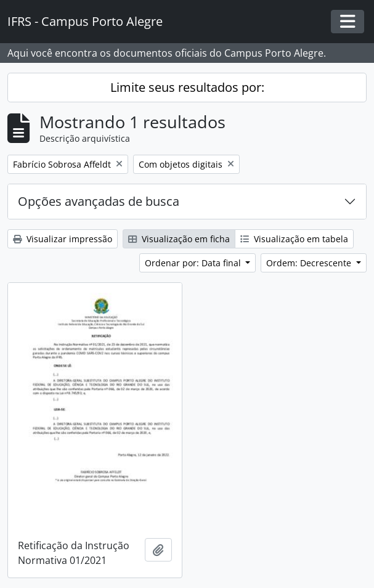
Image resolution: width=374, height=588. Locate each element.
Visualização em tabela (294, 239)
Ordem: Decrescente (310, 263)
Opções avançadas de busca (99, 201)
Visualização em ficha (179, 239)
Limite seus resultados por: (187, 87)
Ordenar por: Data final (194, 263)
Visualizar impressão (63, 239)
